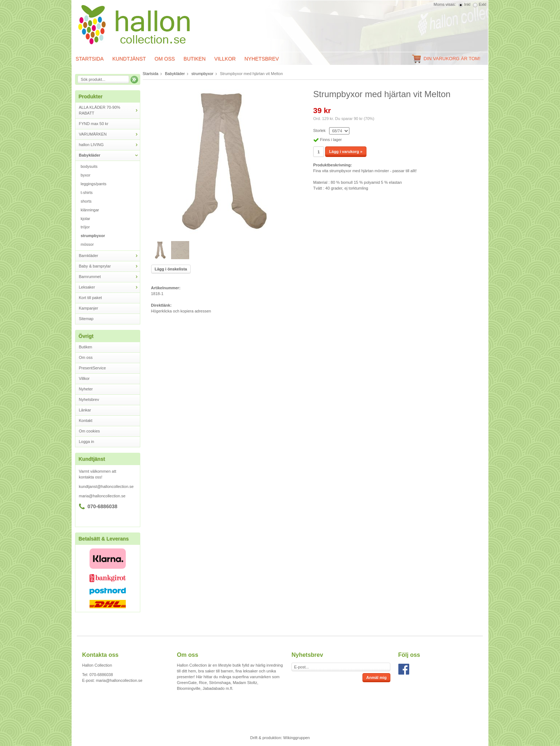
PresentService (93, 368)
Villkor (225, 59)
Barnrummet (109, 277)
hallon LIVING (109, 145)
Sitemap (86, 319)
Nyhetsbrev (262, 59)
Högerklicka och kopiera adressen (181, 311)
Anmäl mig (376, 677)
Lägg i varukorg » (346, 152)
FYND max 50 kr (94, 124)
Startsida (90, 59)
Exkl (483, 4)
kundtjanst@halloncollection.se (106, 486)
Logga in (87, 442)
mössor (87, 244)
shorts (86, 201)
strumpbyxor (93, 236)
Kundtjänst (129, 59)
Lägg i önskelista (171, 269)
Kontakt (86, 420)
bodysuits (89, 166)
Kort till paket (91, 298)
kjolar (86, 219)
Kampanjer (89, 308)
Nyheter (86, 389)
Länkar (85, 410)
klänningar (90, 210)
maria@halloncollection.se (102, 496)
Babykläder (109, 155)
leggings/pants (94, 184)
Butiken (194, 59)
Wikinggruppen (296, 738)
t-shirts (87, 192)
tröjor (85, 227)
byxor (86, 175)
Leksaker (109, 287)
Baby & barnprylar (109, 266)
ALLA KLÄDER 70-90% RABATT (109, 110)
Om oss (165, 59)
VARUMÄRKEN (109, 134)
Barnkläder (109, 256)
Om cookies (90, 431)
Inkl (467, 4)
